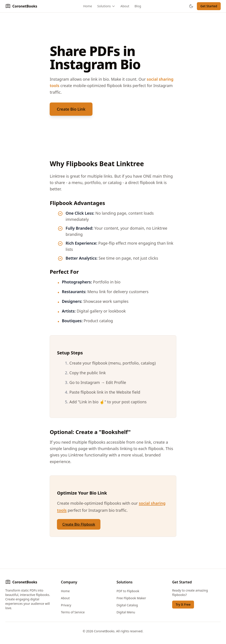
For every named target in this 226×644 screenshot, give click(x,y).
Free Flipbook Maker (131, 598)
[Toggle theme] (191, 6)
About (125, 6)
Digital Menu (126, 612)
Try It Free (183, 604)
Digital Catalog (127, 605)
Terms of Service (73, 612)
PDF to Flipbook (128, 591)
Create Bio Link (71, 109)
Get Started (209, 6)
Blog (138, 6)
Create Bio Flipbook (79, 524)
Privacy (66, 605)
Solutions (106, 6)
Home (88, 6)
